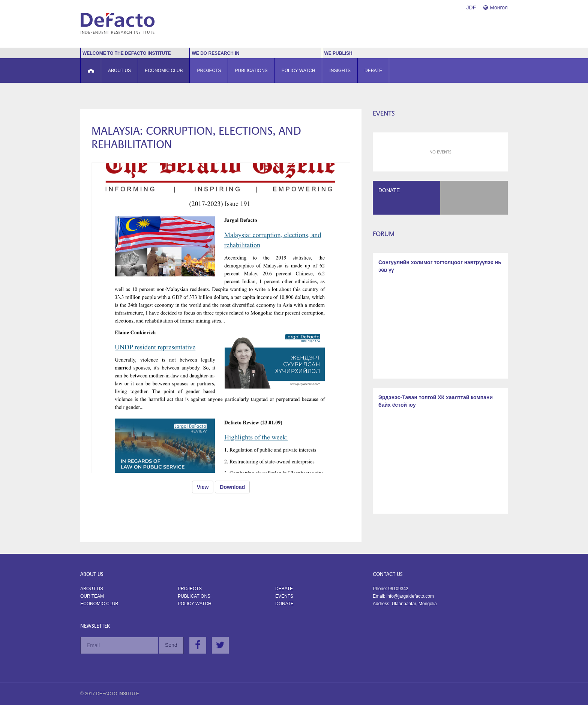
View (203, 487)
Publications (194, 596)
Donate (284, 604)
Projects (190, 589)
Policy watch (195, 604)
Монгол (496, 8)
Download (232, 487)
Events (284, 596)
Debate (284, 589)
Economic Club (99, 604)
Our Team (92, 596)
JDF (471, 8)
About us (92, 589)
